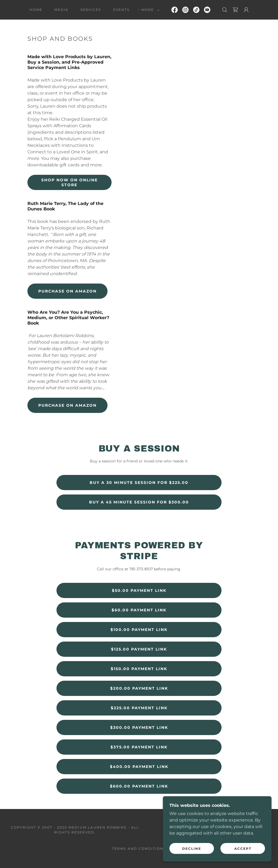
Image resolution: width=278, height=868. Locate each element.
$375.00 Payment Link (139, 747)
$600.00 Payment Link (139, 786)
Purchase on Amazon (67, 291)
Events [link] (121, 10)
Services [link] (91, 10)
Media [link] (61, 10)
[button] (149, 10)
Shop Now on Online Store (69, 182)
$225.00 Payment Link (139, 708)
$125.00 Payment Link (139, 649)
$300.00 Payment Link (139, 727)
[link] (175, 10)
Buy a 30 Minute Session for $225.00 (139, 483)
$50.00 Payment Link (139, 590)
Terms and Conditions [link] (139, 849)
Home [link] (36, 10)
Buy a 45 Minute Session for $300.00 (139, 502)
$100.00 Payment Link (139, 630)
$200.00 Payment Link (139, 688)
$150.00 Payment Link (139, 669)
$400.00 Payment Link (139, 767)
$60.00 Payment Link (139, 610)
